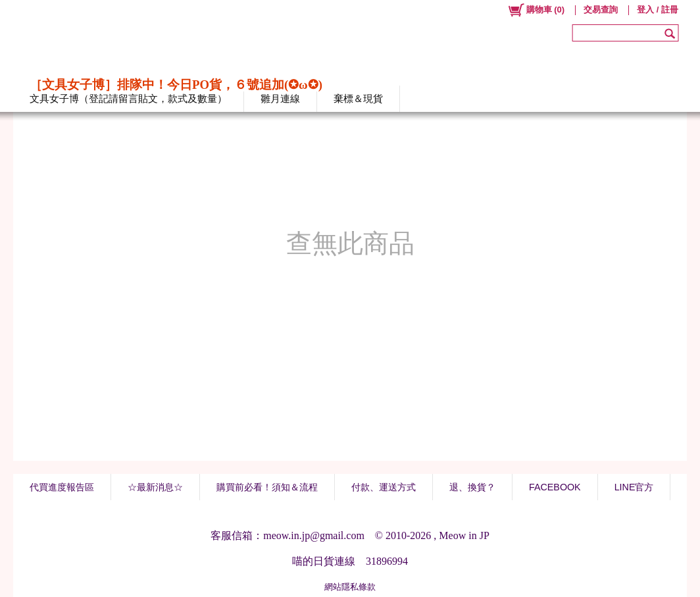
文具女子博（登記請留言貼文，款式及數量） (128, 98)
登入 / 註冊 (658, 10)
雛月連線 (280, 98)
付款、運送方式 (384, 487)
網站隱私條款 (350, 587)
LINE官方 (634, 487)
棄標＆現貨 (358, 98)
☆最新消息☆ (155, 487)
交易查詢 (601, 10)
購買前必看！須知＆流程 (267, 487)
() (536, 10)
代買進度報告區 (62, 487)
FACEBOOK (555, 487)
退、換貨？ (472, 487)
